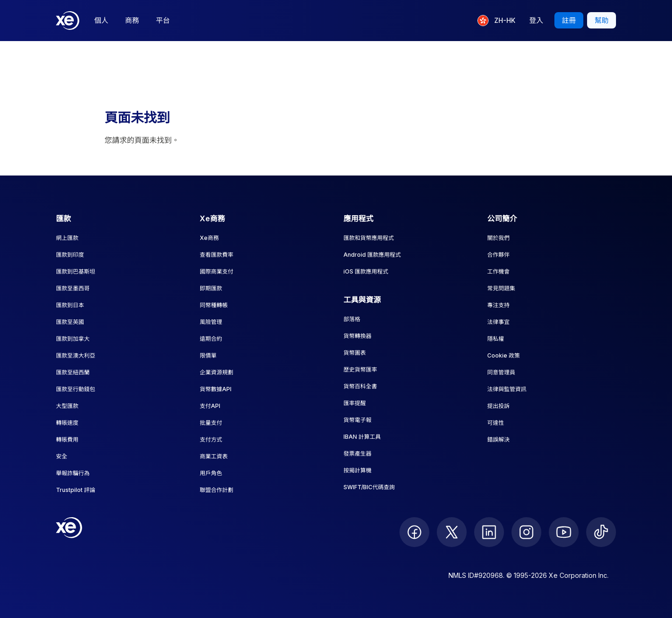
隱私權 (496, 339)
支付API (210, 406)
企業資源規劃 (217, 372)
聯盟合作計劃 (217, 490)
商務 (132, 20)
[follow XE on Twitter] (452, 532)
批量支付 (211, 423)
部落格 (352, 319)
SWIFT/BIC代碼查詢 (369, 487)
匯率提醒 (355, 403)
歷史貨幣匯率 (360, 369)
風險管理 (211, 322)
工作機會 (498, 271)
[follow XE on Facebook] (414, 532)
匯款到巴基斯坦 (76, 271)
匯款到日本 (70, 305)
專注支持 (498, 305)
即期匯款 (211, 288)
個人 (101, 20)
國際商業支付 (217, 271)
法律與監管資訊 (507, 389)
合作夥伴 (498, 255)
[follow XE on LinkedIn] (489, 532)
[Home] (68, 21)
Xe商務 (209, 238)
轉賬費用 (67, 439)
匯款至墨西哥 (73, 288)
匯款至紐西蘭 (73, 372)
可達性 (496, 423)
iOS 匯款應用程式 (366, 271)
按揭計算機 (357, 470)
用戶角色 (211, 473)
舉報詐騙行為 (73, 473)
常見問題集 (501, 288)
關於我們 (498, 238)
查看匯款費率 (217, 255)
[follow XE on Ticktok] (601, 532)
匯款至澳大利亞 (76, 355)
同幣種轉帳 (214, 305)
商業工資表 (214, 456)
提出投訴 (498, 406)
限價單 (208, 355)
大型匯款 (67, 406)
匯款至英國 (70, 322)
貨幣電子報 (357, 420)
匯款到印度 (70, 255)
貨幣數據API (216, 389)
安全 (62, 456)
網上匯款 (67, 238)
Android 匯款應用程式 (372, 255)
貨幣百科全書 (360, 386)
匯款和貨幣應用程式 (369, 238)
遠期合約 (211, 339)
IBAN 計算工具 (362, 437)
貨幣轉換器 (357, 336)
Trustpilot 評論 (76, 490)
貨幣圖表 (355, 353)
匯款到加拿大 (73, 339)
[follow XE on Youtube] (564, 532)
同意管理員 (501, 372)
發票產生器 (357, 453)
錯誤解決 (498, 439)
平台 (163, 20)
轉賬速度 (67, 423)
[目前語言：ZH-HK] (496, 21)
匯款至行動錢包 (76, 389)
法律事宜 (498, 322)
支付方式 (211, 439)
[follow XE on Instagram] (526, 532)
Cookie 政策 (504, 355)
